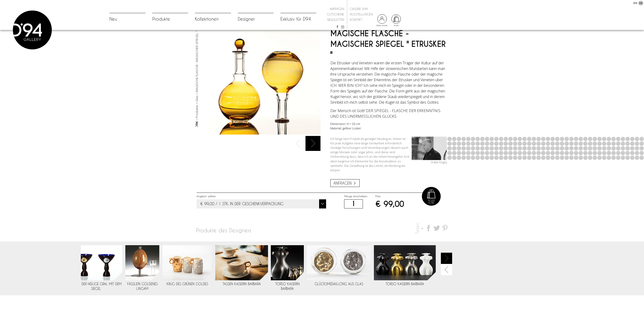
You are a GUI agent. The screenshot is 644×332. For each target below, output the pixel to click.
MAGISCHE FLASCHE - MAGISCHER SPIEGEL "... (197, 77)
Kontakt (356, 20)
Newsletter (336, 20)
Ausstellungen (361, 14)
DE (641, 3)
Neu (113, 19)
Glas (197, 115)
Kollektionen (207, 19)
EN (635, 3)
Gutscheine (335, 14)
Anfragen (337, 9)
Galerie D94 (359, 9)
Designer (246, 19)
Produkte (161, 19)
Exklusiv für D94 (296, 19)
